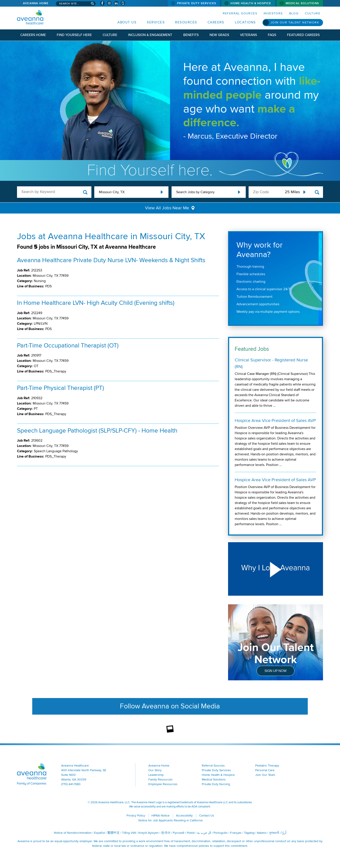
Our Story (155, 770)
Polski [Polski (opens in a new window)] (191, 833)
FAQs (272, 35)
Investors (273, 13)
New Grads (219, 35)
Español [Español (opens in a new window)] (99, 833)
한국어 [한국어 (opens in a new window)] (166, 833)
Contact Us (207, 816)
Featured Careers (303, 35)
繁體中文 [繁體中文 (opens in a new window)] (113, 833)
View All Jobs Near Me (167, 208)
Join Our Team (265, 775)
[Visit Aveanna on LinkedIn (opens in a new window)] (116, 3)
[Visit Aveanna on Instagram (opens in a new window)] (109, 3)
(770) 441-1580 (71, 784)
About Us (127, 22)
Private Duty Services (197, 3)
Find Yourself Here (74, 35)
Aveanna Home (36, 3)
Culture (313, 13)
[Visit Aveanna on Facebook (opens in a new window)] (102, 3)
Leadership (156, 775)
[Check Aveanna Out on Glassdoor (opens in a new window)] (123, 3)
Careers (216, 22)
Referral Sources (240, 13)
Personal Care (265, 770)
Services (156, 22)
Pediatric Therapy (267, 766)
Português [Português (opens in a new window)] (221, 833)
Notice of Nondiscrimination (73, 833)
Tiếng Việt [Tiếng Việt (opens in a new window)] (129, 833)
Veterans (248, 35)
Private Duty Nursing (216, 784)
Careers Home (33, 35)
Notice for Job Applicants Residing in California (170, 820)
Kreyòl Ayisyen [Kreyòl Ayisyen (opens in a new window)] (149, 833)
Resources (186, 22)
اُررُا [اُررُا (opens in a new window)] (284, 833)
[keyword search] (54, 192)
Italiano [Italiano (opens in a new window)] (262, 833)
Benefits (191, 35)
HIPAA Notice (161, 816)
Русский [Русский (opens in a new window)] (179, 833)
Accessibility (184, 816)
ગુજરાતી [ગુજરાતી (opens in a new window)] (274, 833)
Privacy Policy (136, 816)
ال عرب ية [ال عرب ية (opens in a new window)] (204, 833)
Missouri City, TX (112, 192)
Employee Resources (163, 784)
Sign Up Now (276, 671)
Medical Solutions (302, 3)
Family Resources (161, 779)
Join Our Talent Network (295, 22)
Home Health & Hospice (251, 3)
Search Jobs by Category (195, 192)
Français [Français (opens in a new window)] (236, 833)
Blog (294, 13)
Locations (245, 22)
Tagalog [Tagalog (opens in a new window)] (249, 833)
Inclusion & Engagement (150, 35)
